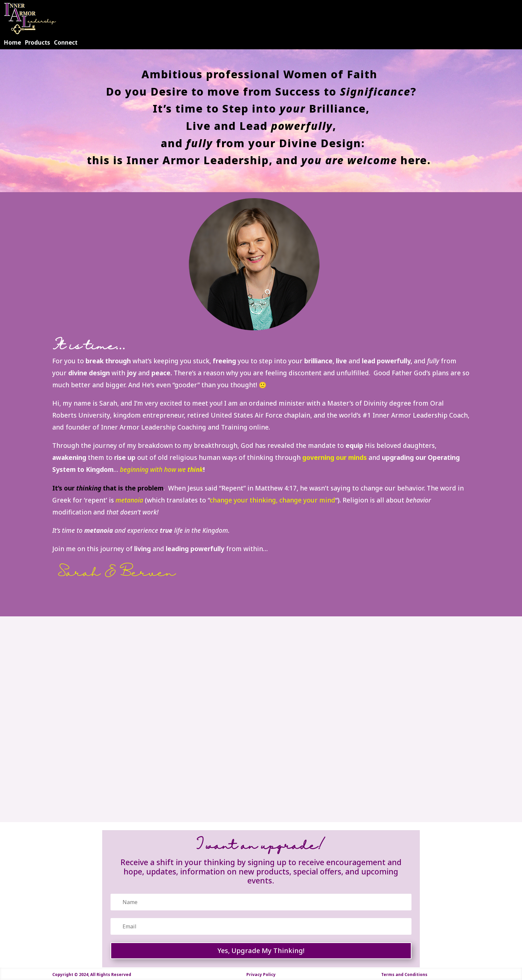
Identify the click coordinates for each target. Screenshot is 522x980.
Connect (66, 42)
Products (37, 42)
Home (12, 42)
